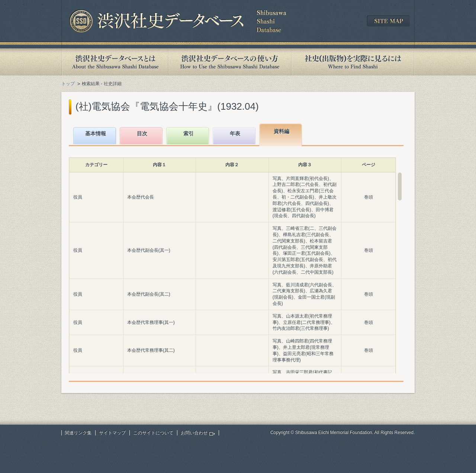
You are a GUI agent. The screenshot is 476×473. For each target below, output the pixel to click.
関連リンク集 (78, 433)
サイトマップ (112, 433)
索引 (189, 133)
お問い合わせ (194, 433)
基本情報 (96, 133)
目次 (142, 133)
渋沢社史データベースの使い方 (230, 62)
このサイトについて (153, 433)
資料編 (282, 131)
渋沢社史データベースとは (115, 62)
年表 (235, 133)
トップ (68, 84)
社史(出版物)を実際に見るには (353, 62)
